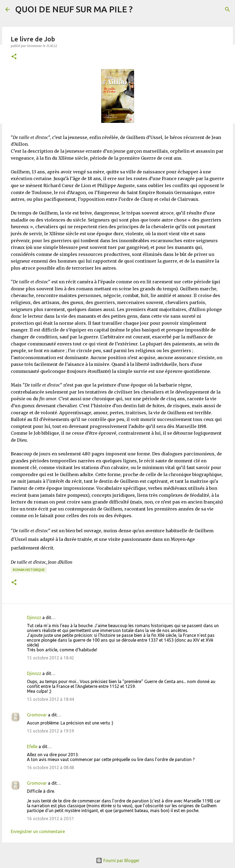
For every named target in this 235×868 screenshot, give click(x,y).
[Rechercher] (227, 9)
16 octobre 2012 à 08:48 (50, 767)
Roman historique (29, 570)
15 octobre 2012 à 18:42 (50, 658)
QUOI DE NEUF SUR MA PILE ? (74, 9)
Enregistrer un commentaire (38, 831)
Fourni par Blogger (118, 860)
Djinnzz (34, 617)
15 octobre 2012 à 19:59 (50, 731)
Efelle (32, 746)
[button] (14, 57)
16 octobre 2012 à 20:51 (50, 819)
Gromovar (37, 715)
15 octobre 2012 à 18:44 (50, 699)
